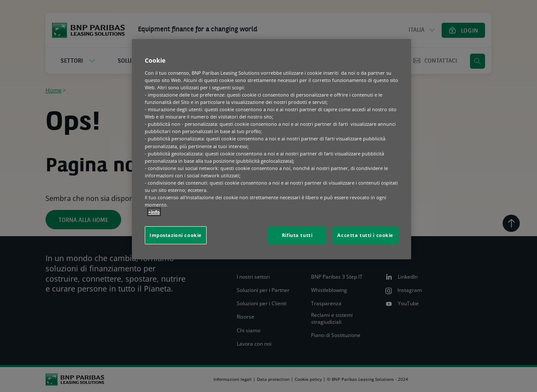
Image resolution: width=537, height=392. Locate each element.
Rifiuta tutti (297, 235)
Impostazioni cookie (176, 235)
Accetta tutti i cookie (365, 235)
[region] (272, 149)
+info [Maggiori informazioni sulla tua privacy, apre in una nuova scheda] (154, 212)
